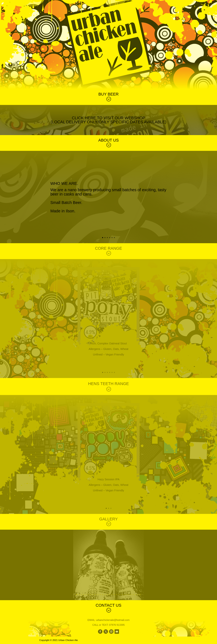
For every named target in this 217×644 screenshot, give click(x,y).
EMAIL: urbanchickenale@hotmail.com (108, 621)
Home (165, 3)
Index (174, 3)
